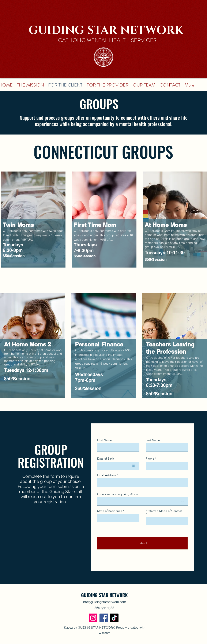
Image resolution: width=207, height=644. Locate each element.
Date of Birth (106, 459)
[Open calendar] (133, 466)
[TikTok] (114, 618)
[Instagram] (93, 618)
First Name (104, 440)
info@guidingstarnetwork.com (104, 602)
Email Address (107, 475)
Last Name (153, 440)
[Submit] (142, 543)
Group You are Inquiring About (118, 494)
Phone (150, 459)
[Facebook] (104, 618)
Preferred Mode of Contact (164, 511)
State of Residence (110, 511)
